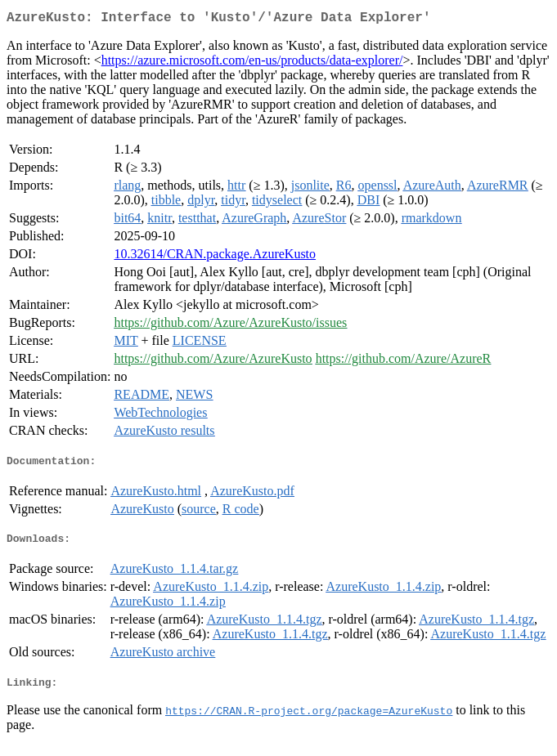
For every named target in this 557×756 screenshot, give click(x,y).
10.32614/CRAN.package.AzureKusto (215, 257)
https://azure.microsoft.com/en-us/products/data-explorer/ (252, 63)
